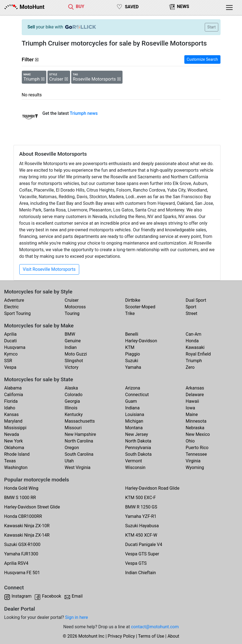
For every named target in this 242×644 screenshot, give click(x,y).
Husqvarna (15, 347)
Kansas (11, 414)
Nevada (12, 434)
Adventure (14, 300)
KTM (130, 347)
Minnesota (196, 421)
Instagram (22, 596)
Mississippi (15, 428)
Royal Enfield (198, 354)
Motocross (75, 307)
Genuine (73, 341)
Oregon (72, 448)
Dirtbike (133, 300)
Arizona (133, 388)
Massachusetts (80, 421)
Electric (11, 307)
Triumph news (84, 113)
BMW (70, 334)
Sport (191, 307)
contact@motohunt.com (155, 627)
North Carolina (79, 441)
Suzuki (132, 361)
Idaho (10, 408)
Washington (16, 467)
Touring (72, 313)
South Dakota (139, 454)
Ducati (10, 341)
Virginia (193, 461)
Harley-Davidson (141, 341)
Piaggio (133, 354)
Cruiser (72, 300)
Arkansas (195, 388)
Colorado (74, 395)
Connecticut (137, 395)
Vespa (10, 367)
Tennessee (196, 454)
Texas (10, 461)
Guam (131, 401)
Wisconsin (135, 467)
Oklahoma (14, 448)
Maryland (13, 421)
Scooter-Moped (140, 307)
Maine (192, 414)
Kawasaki (195, 347)
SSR (8, 361)
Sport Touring (17, 313)
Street (192, 313)
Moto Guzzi (76, 354)
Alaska (71, 388)
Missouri (73, 428)
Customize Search (202, 59)
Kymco (11, 354)
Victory (71, 367)
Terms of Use (151, 636)
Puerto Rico (197, 448)
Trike (130, 313)
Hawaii (192, 401)
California (14, 395)
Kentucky (74, 414)
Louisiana (135, 414)
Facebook (51, 596)
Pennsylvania (138, 448)
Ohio (190, 441)
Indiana (132, 408)
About (173, 636)
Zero (190, 367)
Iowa (190, 408)
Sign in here (77, 617)
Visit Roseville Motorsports (49, 269)
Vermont (134, 461)
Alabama (13, 388)
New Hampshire (80, 434)
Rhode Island (17, 454)
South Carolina (79, 454)
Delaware (195, 395)
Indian (71, 347)
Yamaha (133, 367)
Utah (69, 461)
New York (14, 441)
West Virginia (78, 467)
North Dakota (138, 441)
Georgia (72, 401)
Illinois (71, 408)
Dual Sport (196, 300)
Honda (192, 341)
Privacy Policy (121, 636)
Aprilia (10, 334)
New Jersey (137, 434)
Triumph (194, 361)
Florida (11, 401)
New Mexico (198, 434)
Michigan (134, 421)
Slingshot (74, 361)
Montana (134, 428)
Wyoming (195, 467)
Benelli (132, 334)
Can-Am (194, 334)
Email (77, 596)
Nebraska (195, 428)
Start (211, 27)
